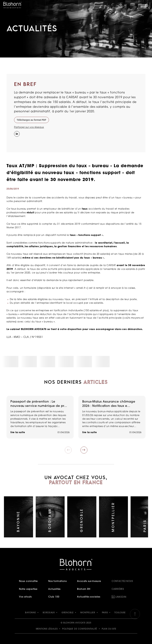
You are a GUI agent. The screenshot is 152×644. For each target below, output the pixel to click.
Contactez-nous (122, 581)
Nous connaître (28, 581)
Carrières (118, 589)
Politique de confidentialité (80, 629)
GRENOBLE (68, 613)
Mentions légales (47, 629)
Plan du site (109, 629)
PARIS (105, 613)
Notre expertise (28, 589)
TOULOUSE (120, 613)
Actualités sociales (89, 597)
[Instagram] (17, 141)
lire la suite (18, 433)
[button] (84, 450)
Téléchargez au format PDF (31, 120)
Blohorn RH (84, 589)
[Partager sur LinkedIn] (17, 134)
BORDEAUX (49, 613)
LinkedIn (121, 597)
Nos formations (57, 581)
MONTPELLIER (88, 613)
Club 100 (54, 597)
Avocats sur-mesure (89, 581)
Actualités (54, 589)
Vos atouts (25, 597)
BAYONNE (31, 613)
